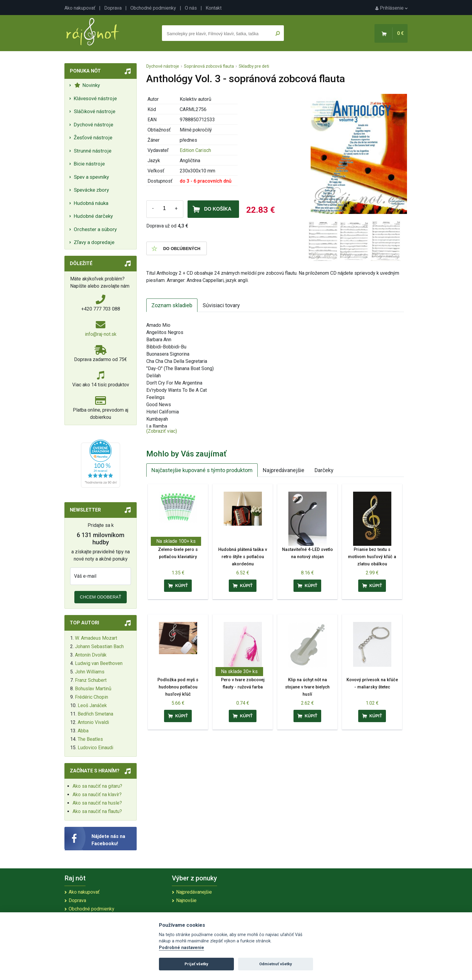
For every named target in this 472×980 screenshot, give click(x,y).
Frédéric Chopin (92, 697)
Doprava (113, 8)
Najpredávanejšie (284, 470)
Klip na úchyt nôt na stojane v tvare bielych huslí (307, 687)
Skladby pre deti (254, 66)
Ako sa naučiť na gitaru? (97, 786)
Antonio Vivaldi (93, 722)
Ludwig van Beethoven (99, 663)
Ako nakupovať (80, 8)
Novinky (87, 85)
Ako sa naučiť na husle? (97, 803)
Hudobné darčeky (93, 216)
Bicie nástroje (89, 164)
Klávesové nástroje (95, 98)
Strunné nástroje (93, 151)
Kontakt (214, 8)
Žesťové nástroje (93, 138)
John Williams (90, 672)
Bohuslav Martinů (93, 689)
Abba (83, 731)
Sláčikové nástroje (95, 111)
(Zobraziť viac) (162, 431)
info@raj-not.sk (101, 334)
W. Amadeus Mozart (96, 638)
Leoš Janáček (92, 705)
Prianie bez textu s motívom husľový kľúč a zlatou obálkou (372, 557)
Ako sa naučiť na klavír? (97, 795)
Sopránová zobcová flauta (209, 66)
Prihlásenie (391, 8)
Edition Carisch (195, 150)
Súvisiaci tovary (221, 305)
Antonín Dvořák (91, 655)
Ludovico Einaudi (95, 748)
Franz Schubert (91, 680)
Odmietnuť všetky (276, 964)
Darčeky (324, 470)
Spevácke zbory (91, 190)
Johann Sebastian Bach (99, 646)
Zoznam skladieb (172, 305)
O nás (191, 8)
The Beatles (90, 739)
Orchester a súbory (95, 229)
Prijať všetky (196, 964)
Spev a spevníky (91, 177)
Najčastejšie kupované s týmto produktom (202, 470)
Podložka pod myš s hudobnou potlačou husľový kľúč (178, 687)
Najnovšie (186, 900)
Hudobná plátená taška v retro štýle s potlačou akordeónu (243, 557)
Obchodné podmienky (153, 8)
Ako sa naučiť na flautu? (97, 811)
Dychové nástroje (93, 125)
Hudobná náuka (91, 203)
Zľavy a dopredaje (94, 242)
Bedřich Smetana (95, 714)
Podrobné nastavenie (182, 948)
